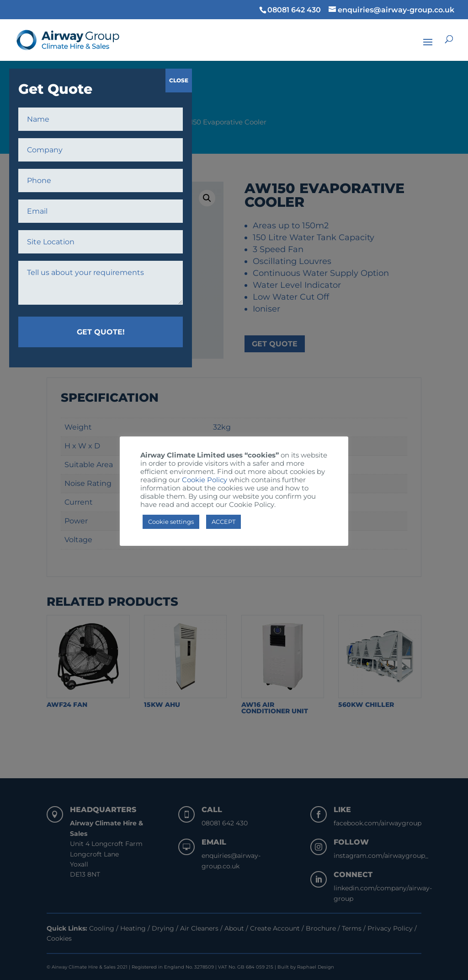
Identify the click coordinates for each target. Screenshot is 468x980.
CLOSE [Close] (179, 80)
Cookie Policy (205, 480)
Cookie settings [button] (171, 522)
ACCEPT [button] (223, 522)
